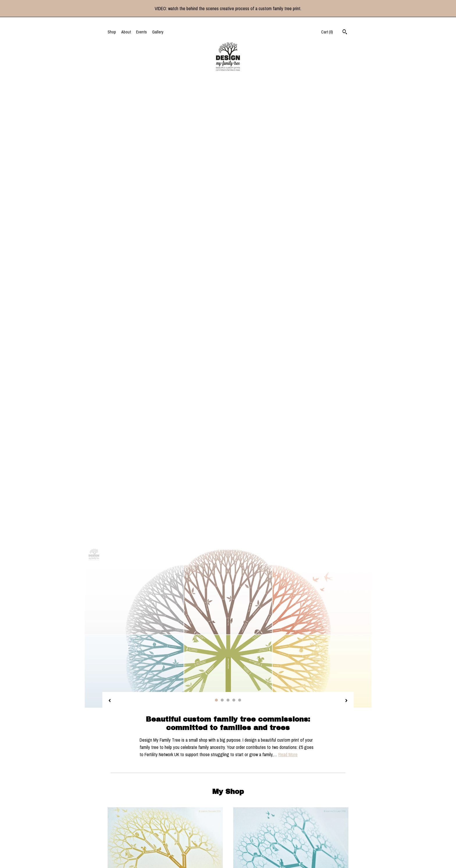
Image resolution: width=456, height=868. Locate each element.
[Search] (345, 33)
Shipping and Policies (125, 825)
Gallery (158, 32)
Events (141, 32)
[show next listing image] (346, 247)
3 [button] (228, 246)
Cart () (327, 32)
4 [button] (234, 246)
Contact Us (117, 832)
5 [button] (240, 246)
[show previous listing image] (110, 247)
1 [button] (216, 246)
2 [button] (222, 246)
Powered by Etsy (316, 825)
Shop (112, 32)
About (126, 32)
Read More (288, 301)
